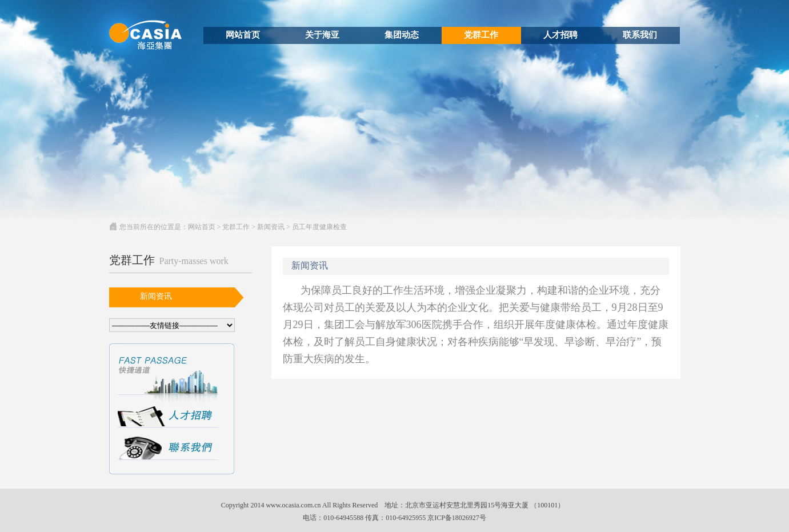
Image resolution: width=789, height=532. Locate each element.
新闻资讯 (271, 227)
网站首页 (243, 35)
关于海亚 (322, 35)
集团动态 (402, 35)
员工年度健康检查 (319, 227)
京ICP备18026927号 (457, 518)
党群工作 (481, 35)
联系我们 (640, 35)
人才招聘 (560, 35)
